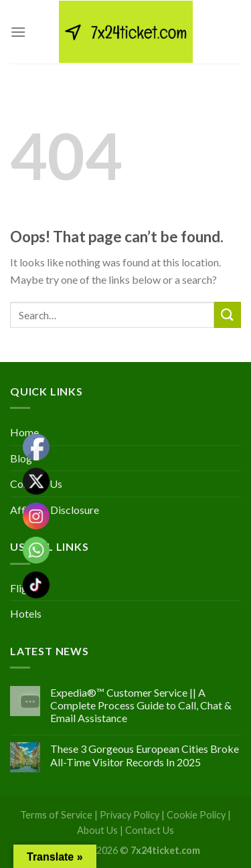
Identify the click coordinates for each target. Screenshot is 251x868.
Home (24, 432)
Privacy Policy (130, 815)
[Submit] (228, 315)
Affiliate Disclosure (55, 510)
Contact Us (150, 830)
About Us (97, 830)
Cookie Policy (196, 815)
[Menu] (18, 32)
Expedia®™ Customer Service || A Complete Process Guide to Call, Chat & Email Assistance (141, 705)
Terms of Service (56, 815)
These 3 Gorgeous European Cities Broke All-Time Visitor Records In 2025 (145, 755)
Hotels (26, 613)
